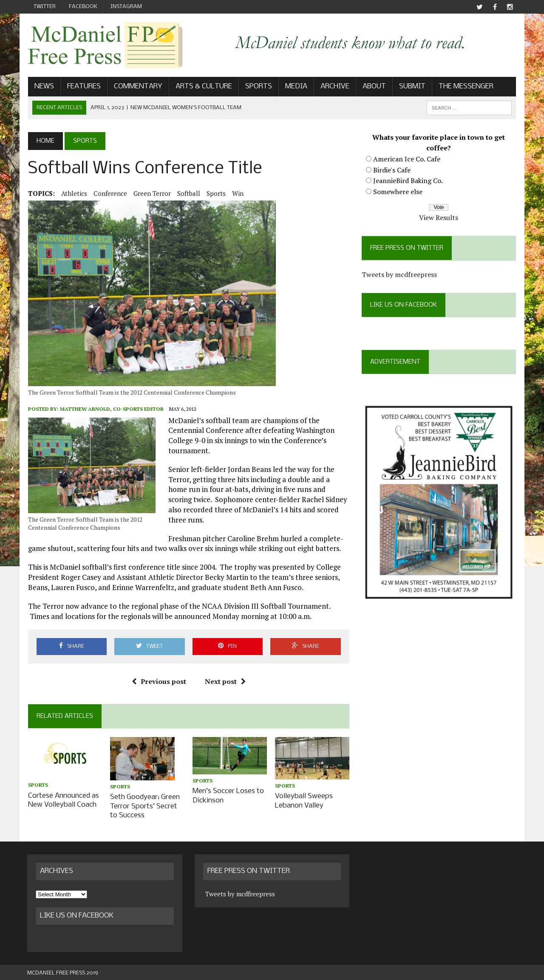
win (237, 193)
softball (188, 193)
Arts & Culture (203, 86)
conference (109, 193)
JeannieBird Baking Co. (408, 181)
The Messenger (465, 86)
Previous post (159, 681)
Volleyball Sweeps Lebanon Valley (304, 801)
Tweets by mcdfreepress (399, 274)
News (43, 86)
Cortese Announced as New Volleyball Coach (63, 800)
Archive (334, 86)
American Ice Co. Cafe (407, 159)
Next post (225, 681)
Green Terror (151, 193)
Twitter (45, 7)
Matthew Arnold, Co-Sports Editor (111, 409)
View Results (439, 217)
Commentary (137, 86)
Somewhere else (398, 192)
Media (295, 86)
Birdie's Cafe (392, 170)
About (373, 86)
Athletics (73, 193)
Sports (258, 86)
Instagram (126, 7)
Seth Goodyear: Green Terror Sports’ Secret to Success (144, 806)
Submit (411, 86)
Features (83, 86)
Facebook (83, 7)
